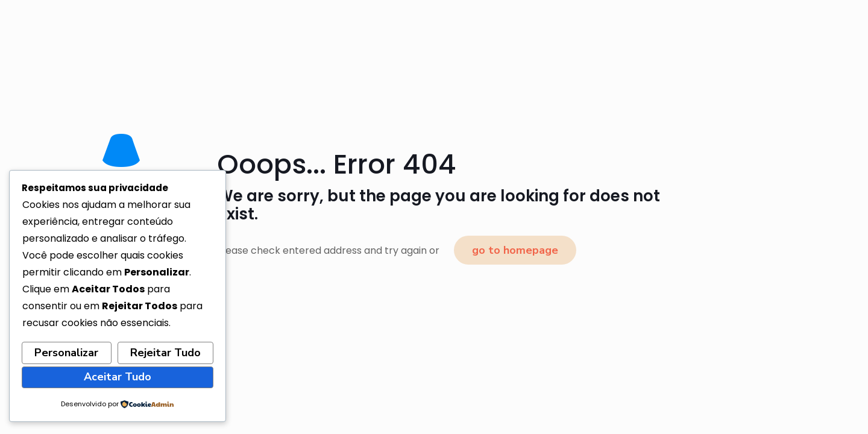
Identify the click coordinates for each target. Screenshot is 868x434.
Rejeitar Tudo (165, 353)
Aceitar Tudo (118, 377)
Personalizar (66, 353)
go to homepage (515, 250)
